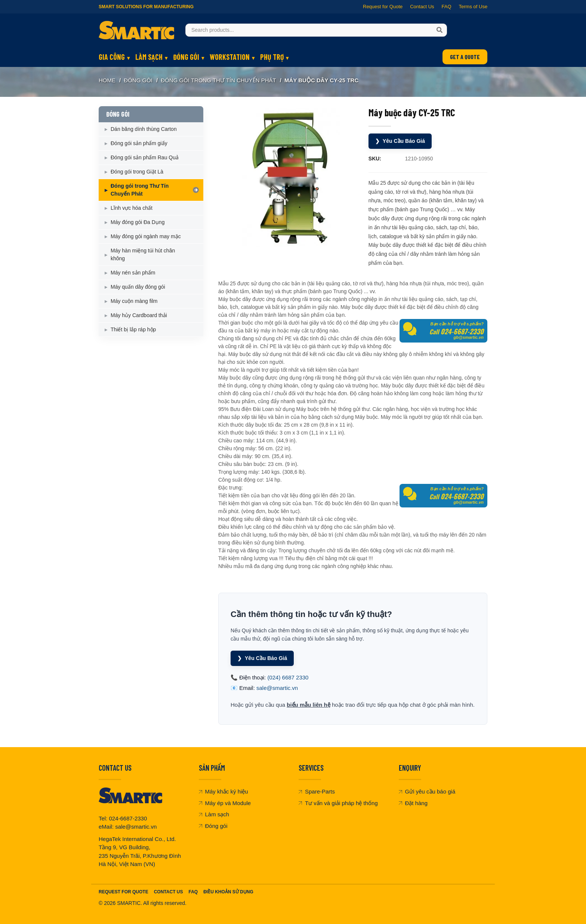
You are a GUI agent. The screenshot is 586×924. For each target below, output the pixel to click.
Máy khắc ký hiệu (223, 790)
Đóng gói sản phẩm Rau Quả (145, 157)
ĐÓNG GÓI (186, 57)
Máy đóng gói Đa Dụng (138, 222)
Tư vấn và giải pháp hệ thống (338, 801)
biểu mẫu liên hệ (309, 703)
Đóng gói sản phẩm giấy (139, 143)
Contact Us (422, 7)
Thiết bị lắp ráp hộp (133, 329)
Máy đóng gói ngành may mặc (146, 236)
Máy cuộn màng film (134, 301)
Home (107, 80)
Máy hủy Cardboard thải (139, 315)
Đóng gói (213, 824)
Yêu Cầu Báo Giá (402, 141)
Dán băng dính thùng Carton (144, 129)
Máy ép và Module (225, 801)
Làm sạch (214, 812)
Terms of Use (473, 7)
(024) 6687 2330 (288, 676)
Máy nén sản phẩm (133, 273)
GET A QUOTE (465, 57)
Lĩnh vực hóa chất (132, 208)
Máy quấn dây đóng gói (138, 287)
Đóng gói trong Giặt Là (137, 172)
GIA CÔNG (112, 57)
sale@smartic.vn (277, 686)
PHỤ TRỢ (272, 57)
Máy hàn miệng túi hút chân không (143, 254)
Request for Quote (383, 7)
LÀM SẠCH (149, 57)
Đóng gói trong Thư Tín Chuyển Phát (218, 80)
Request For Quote (124, 890)
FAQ (446, 7)
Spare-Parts (317, 790)
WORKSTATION (230, 57)
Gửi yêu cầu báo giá (427, 790)
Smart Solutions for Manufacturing (146, 7)
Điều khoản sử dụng (228, 890)
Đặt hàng (413, 801)
